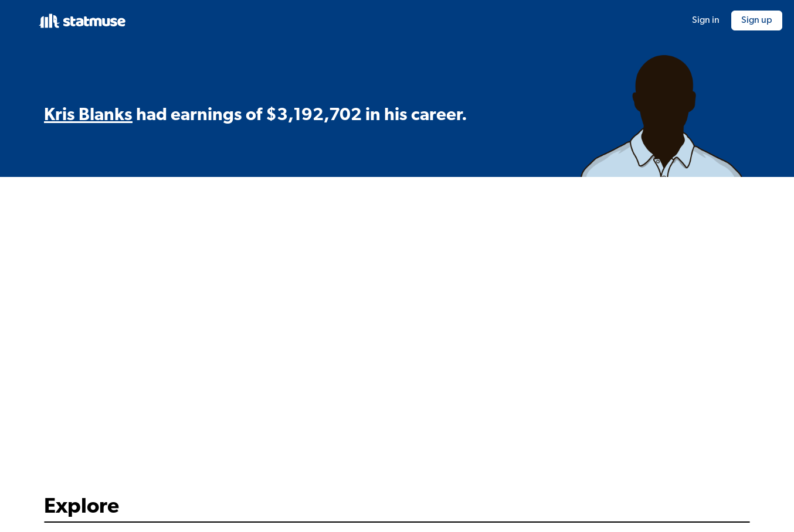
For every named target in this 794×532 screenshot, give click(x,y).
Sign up (757, 21)
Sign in (706, 21)
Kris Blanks (88, 116)
